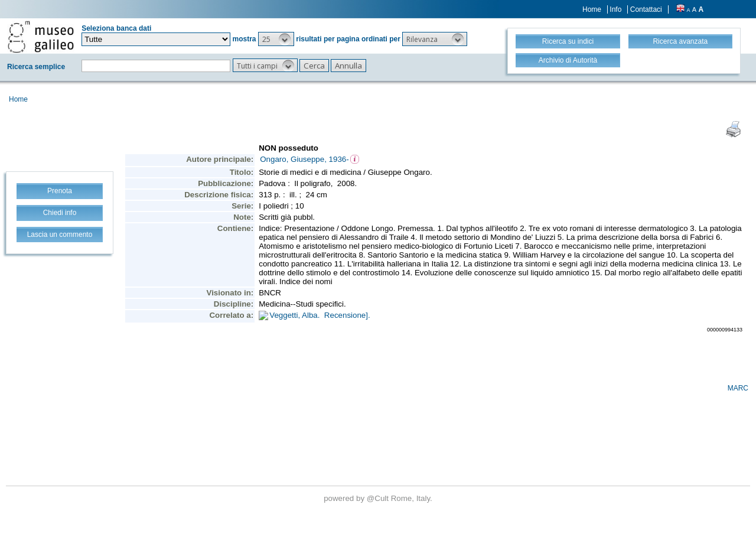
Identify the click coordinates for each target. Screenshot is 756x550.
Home (592, 9)
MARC (738, 388)
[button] (276, 39)
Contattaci (646, 9)
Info (615, 9)
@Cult (379, 498)
